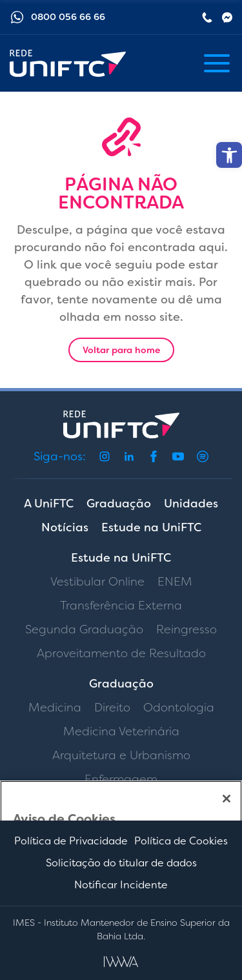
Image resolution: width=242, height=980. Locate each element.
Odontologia (179, 708)
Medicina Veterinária (121, 731)
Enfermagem (121, 779)
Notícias (65, 527)
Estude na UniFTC (151, 527)
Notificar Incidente (121, 885)
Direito (112, 708)
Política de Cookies (181, 841)
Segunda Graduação (84, 629)
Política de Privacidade (71, 841)
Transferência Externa (121, 606)
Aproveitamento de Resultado (121, 653)
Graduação (119, 504)
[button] (229, 155)
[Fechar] (227, 799)
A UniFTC (49, 504)
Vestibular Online (97, 582)
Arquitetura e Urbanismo (121, 755)
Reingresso (187, 629)
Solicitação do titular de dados (121, 863)
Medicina (55, 708)
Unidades (191, 504)
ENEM (175, 582)
